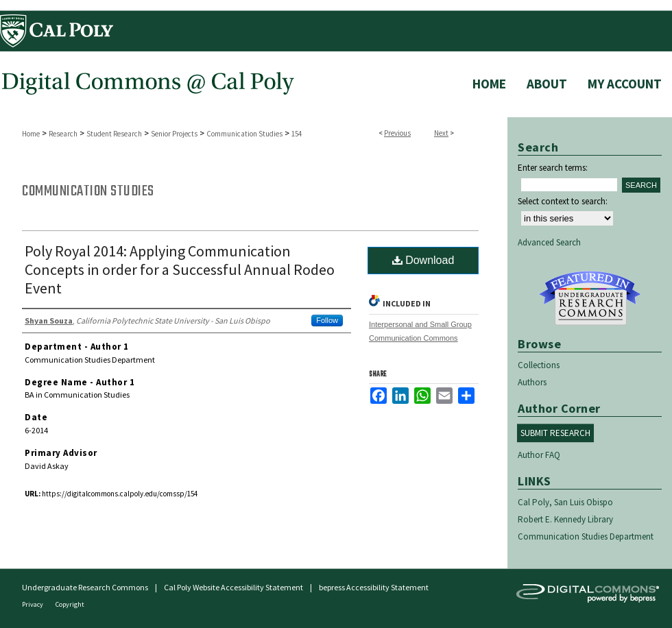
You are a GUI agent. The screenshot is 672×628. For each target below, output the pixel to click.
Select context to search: (563, 201)
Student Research (114, 134)
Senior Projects (174, 134)
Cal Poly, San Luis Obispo (565, 502)
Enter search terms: (553, 168)
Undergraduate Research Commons (590, 298)
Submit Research (555, 433)
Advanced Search (549, 242)
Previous (397, 133)
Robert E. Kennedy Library (565, 519)
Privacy (33, 604)
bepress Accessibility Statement (374, 587)
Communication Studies (244, 134)
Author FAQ (539, 455)
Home (31, 134)
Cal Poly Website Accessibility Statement (233, 587)
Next (441, 133)
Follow (327, 320)
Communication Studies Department (586, 536)
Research (63, 134)
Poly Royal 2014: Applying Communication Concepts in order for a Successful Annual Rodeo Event (180, 269)
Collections (539, 365)
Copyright (70, 604)
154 (297, 134)
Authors (532, 382)
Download (423, 260)
